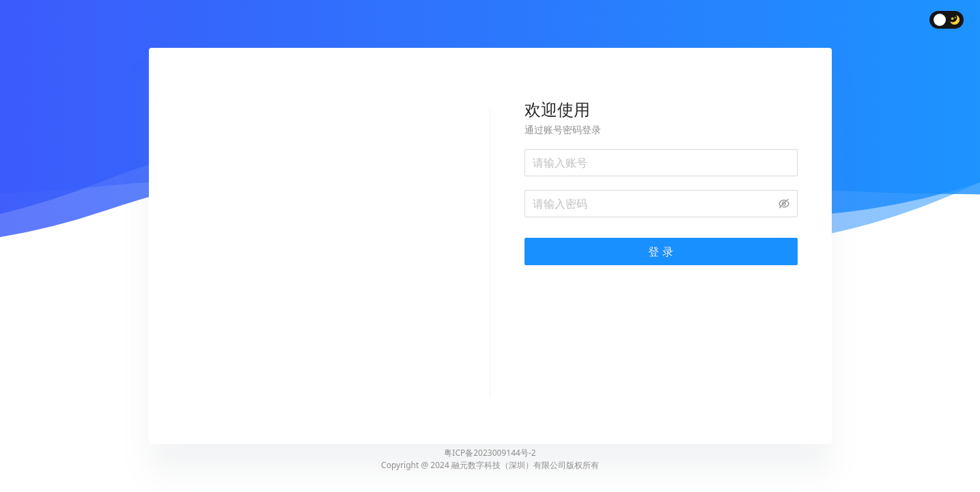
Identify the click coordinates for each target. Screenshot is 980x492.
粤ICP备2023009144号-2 (490, 453)
